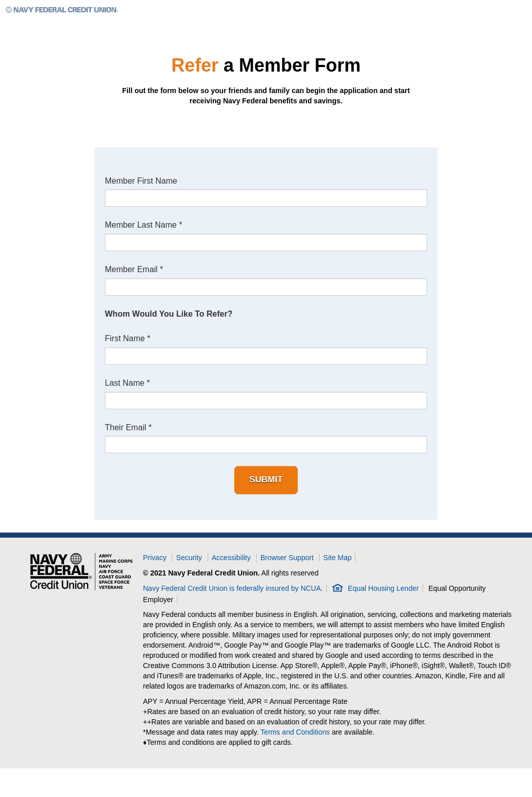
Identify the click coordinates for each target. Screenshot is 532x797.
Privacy (155, 558)
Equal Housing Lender (383, 588)
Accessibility (231, 558)
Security (189, 558)
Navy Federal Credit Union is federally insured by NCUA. (233, 588)
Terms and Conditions (295, 733)
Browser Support (287, 558)
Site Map (337, 558)
